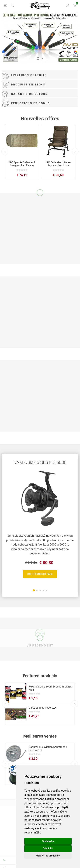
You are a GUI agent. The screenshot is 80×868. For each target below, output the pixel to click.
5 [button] (46, 590)
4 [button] (43, 590)
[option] (40, 37)
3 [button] (40, 590)
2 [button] (42, 58)
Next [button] (75, 152)
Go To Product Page (40, 574)
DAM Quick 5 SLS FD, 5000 (40, 462)
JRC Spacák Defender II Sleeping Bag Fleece (22, 164)
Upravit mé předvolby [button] (48, 856)
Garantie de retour (29, 94)
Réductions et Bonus (31, 103)
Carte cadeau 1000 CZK (43, 708)
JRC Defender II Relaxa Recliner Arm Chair (58, 164)
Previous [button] (5, 152)
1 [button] (38, 58)
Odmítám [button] (48, 848)
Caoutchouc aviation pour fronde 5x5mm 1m (48, 749)
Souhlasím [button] (48, 841)
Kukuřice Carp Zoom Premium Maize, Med (50, 688)
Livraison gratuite (29, 75)
